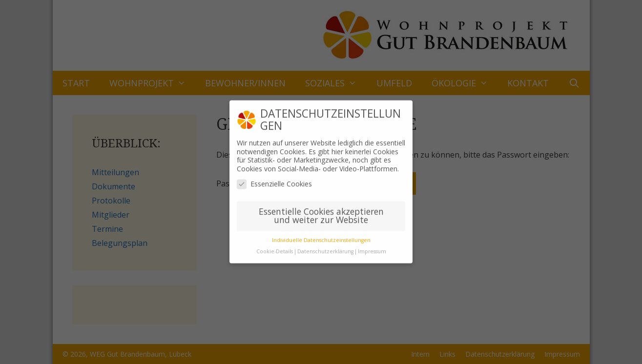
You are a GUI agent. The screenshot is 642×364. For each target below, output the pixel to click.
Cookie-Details (275, 246)
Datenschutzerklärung (325, 246)
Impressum (372, 246)
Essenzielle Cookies (274, 179)
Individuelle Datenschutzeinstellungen (321, 235)
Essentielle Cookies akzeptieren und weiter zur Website (321, 211)
